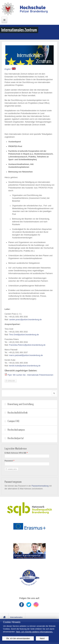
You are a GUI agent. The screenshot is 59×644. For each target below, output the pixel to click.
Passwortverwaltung (40, 486)
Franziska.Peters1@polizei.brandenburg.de (27, 345)
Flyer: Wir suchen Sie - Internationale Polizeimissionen (30, 375)
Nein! (42, 638)
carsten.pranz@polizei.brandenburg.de (25, 320)
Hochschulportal (15, 438)
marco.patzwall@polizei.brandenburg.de (26, 355)
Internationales (16, 617)
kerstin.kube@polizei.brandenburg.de (25, 366)
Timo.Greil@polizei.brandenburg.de (24, 335)
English (11, 381)
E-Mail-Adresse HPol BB (16, 453)
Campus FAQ (13, 421)
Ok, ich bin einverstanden (18, 638)
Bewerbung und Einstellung (21, 404)
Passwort (9, 461)
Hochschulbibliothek (18, 413)
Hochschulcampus (16, 430)
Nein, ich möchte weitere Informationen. (34, 632)
